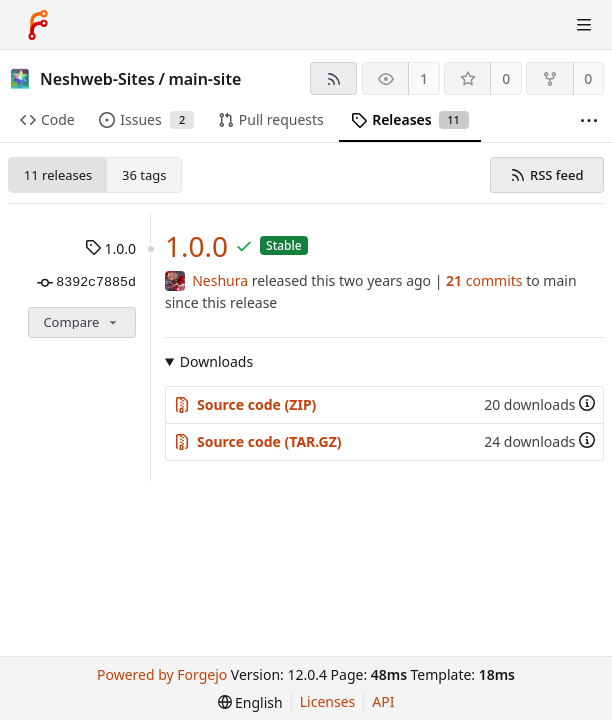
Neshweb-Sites (97, 79)
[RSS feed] (333, 78)
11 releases (58, 175)
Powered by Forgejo (162, 674)
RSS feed (546, 175)
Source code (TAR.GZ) (258, 441)
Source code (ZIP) (245, 404)
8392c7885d (86, 283)
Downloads (216, 361)
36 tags (144, 175)
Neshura (220, 280)
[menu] (250, 702)
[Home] (38, 25)
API (383, 701)
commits (484, 280)
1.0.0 (110, 248)
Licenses (328, 701)
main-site (204, 79)
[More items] (589, 120)
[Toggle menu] (584, 25)
